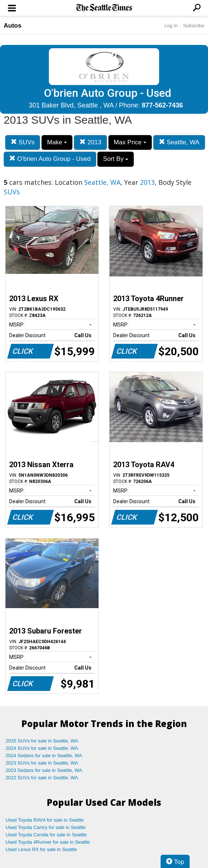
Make (57, 142)
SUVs (23, 142)
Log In (171, 26)
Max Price (130, 142)
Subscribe (194, 26)
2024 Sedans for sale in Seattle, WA (44, 756)
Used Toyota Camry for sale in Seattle (46, 827)
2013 (90, 142)
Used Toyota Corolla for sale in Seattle (46, 835)
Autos (12, 26)
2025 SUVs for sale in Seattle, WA (42, 741)
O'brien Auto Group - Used (50, 159)
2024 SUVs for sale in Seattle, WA (42, 748)
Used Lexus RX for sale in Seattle (41, 849)
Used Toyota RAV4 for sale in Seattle (45, 820)
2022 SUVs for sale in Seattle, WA (42, 778)
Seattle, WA (179, 142)
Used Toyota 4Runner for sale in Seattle (48, 842)
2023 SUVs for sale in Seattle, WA (42, 763)
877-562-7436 (162, 105)
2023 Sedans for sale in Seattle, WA (44, 770)
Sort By (115, 159)
